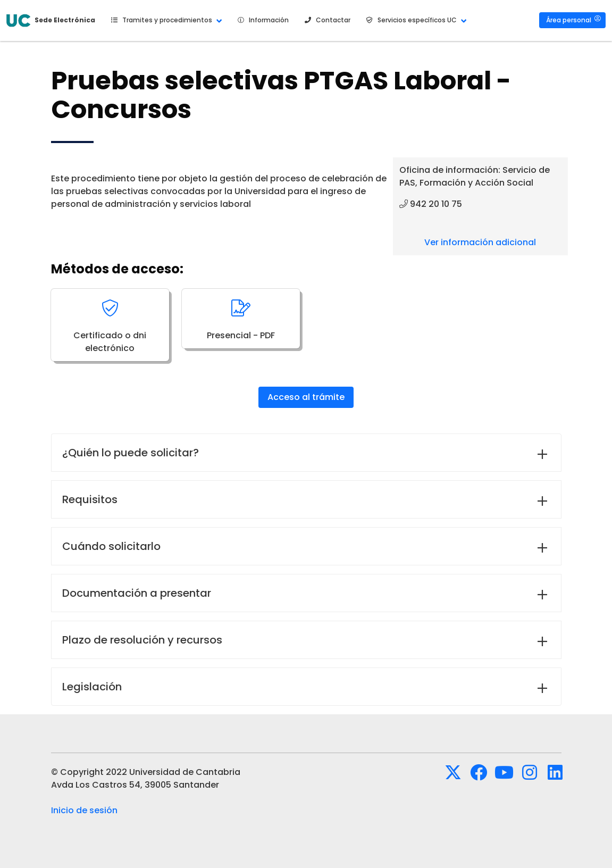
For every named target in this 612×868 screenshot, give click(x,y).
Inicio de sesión (84, 810)
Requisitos (90, 499)
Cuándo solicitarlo (111, 546)
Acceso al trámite (306, 397)
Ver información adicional (480, 242)
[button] (165, 20)
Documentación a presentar (137, 593)
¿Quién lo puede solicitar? (131, 453)
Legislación (92, 687)
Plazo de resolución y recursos (142, 640)
